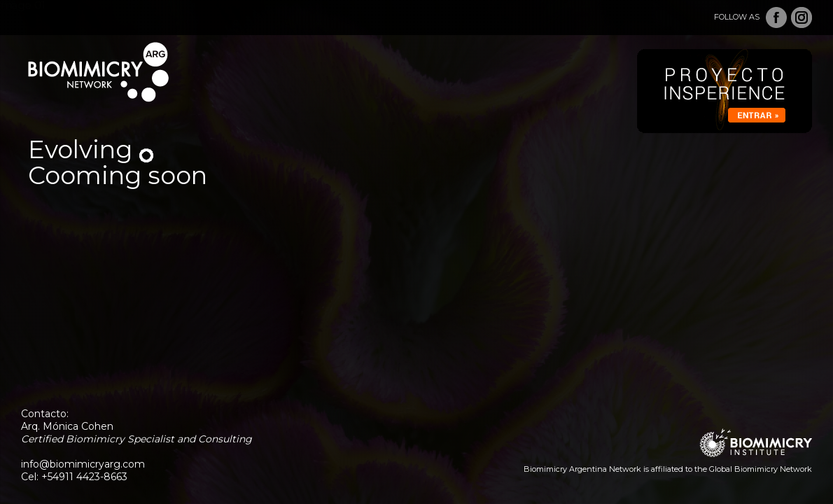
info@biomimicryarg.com (83, 464)
